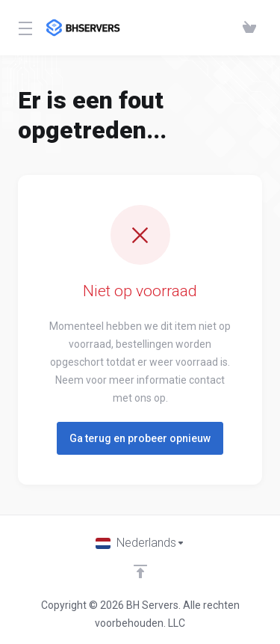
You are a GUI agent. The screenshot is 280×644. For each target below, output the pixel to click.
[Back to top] (140, 571)
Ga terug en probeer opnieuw (140, 438)
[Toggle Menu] (23, 28)
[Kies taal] (140, 543)
